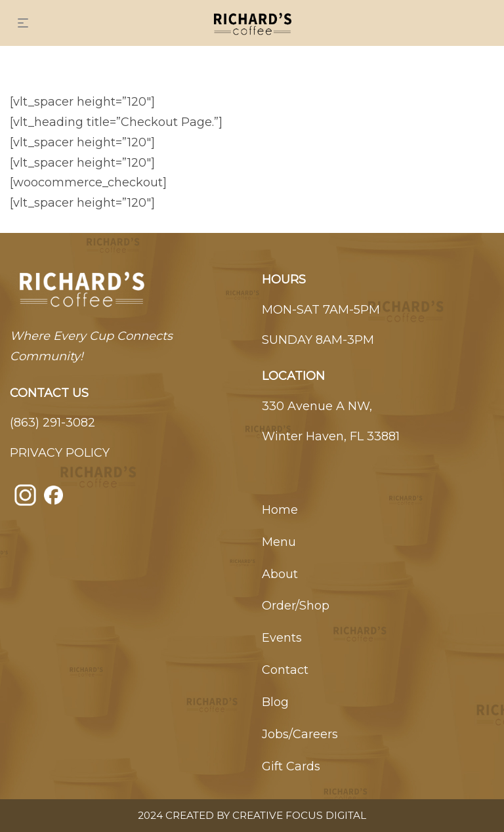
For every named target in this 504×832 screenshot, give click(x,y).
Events (282, 638)
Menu (279, 542)
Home (280, 510)
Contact (285, 670)
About (280, 574)
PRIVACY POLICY (60, 453)
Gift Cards (291, 766)
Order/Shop (296, 606)
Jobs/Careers (300, 734)
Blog (275, 702)
